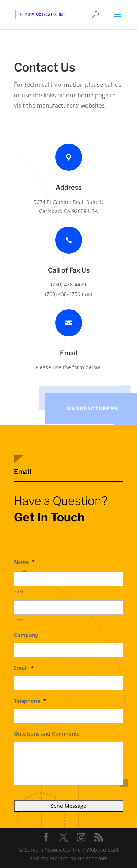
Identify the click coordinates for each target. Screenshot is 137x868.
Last (19, 620)
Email (24, 668)
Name (24, 562)
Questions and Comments (47, 734)
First (19, 591)
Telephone (30, 701)
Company (26, 635)
